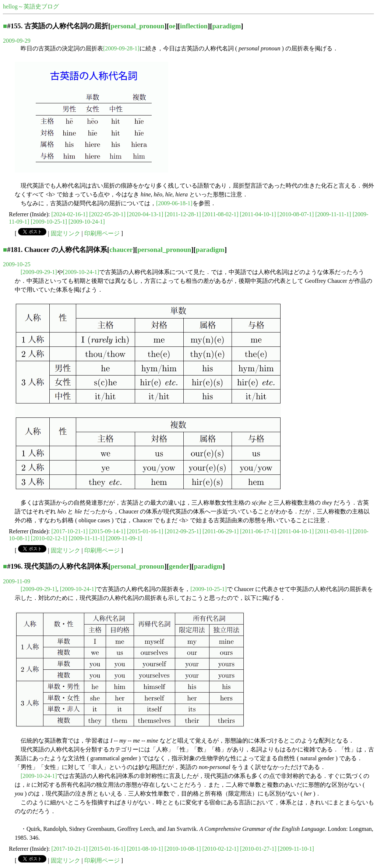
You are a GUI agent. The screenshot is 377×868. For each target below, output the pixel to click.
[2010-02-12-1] (49, 538)
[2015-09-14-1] (107, 531)
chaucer (121, 250)
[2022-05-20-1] (107, 214)
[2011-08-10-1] (145, 849)
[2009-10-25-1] (49, 222)
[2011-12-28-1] (183, 214)
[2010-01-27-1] (258, 849)
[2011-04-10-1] (258, 214)
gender (179, 566)
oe (172, 26)
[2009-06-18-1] (174, 203)
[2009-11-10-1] (296, 849)
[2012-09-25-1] (183, 531)
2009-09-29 (17, 41)
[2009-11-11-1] (333, 214)
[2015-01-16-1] (145, 531)
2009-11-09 (17, 581)
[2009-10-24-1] (87, 222)
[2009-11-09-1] (124, 538)
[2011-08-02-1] (220, 214)
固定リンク (66, 233)
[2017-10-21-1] (70, 531)
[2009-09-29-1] (39, 272)
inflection (194, 26)
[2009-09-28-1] (121, 48)
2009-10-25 (17, 264)
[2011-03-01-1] (333, 531)
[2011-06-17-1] (258, 531)
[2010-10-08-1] (183, 849)
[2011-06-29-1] (221, 531)
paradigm (226, 26)
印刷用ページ (102, 233)
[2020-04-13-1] (145, 214)
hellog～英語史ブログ (31, 6)
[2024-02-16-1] (70, 214)
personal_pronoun (137, 26)
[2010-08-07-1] (296, 214)
